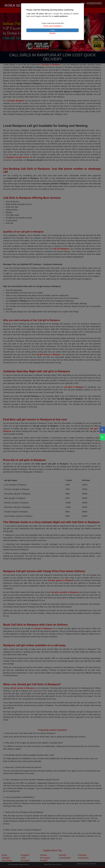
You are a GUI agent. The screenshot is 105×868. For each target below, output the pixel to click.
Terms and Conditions (52, 26)
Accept (53, 30)
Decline (52, 33)
